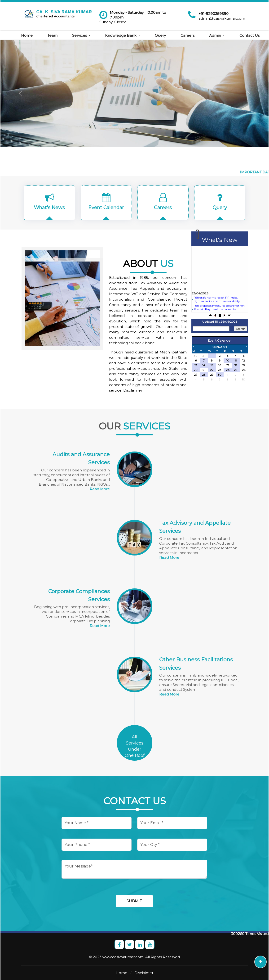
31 (204, 356)
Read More (100, 489)
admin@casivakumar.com (222, 18)
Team (59, 31)
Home (33, 31)
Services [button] (86, 31)
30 (196, 356)
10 (244, 379)
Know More (107, 117)
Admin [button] (222, 31)
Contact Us (37, 39)
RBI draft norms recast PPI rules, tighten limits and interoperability (217, 311)
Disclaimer (144, 973)
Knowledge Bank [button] (128, 31)
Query (167, 31)
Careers (194, 31)
